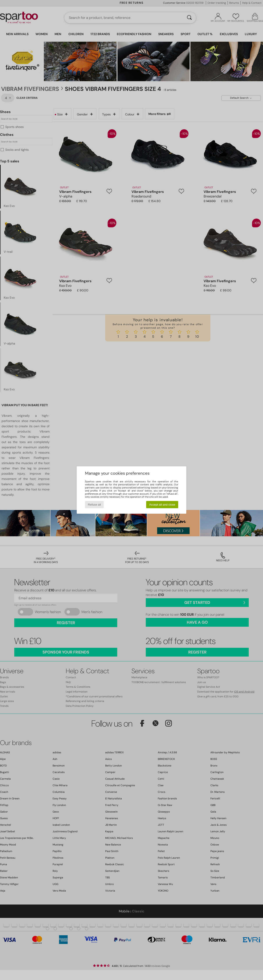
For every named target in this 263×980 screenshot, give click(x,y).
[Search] (189, 18)
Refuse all (94, 505)
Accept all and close (162, 505)
